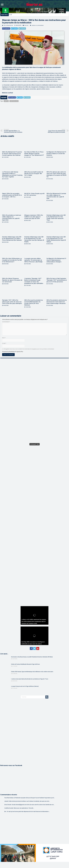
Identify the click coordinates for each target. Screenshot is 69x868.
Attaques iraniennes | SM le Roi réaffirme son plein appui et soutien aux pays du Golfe (34, 217)
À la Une (26, 25)
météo (6, 101)
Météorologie (14, 101)
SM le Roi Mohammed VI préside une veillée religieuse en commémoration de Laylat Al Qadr (56, 196)
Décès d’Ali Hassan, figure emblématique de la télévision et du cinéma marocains (32, 672)
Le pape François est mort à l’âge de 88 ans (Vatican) (25, 686)
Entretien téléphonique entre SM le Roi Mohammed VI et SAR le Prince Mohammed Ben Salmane (12, 239)
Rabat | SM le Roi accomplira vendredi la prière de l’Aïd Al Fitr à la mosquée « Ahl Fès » (12, 195)
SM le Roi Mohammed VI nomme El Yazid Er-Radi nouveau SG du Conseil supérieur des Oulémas (12, 154)
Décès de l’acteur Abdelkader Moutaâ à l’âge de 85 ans (25, 664)
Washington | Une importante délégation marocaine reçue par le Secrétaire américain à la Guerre (34, 15)
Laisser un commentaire (38, 25)
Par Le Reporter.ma (8, 25)
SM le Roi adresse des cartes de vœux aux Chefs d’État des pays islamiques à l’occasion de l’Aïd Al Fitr (56, 174)
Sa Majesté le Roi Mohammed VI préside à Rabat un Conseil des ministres (56, 154)
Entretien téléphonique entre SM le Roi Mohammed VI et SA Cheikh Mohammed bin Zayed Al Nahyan (56, 239)
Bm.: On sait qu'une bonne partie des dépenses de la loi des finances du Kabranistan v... (27, 811)
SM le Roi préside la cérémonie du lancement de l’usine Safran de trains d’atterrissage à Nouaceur (57, 302)
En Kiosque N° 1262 (35, 444)
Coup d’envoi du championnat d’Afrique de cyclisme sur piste (56, 131)
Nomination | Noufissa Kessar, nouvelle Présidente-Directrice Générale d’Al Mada (32, 657)
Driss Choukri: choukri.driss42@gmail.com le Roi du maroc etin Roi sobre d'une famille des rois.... (30, 805)
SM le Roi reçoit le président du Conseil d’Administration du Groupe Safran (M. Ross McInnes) (34, 303)
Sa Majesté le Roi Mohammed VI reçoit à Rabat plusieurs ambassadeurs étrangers (56, 260)
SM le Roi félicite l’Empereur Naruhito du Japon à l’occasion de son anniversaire (12, 280)
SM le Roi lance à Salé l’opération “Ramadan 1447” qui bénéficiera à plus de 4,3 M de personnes (57, 280)
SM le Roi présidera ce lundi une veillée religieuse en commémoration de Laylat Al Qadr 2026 (12, 218)
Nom (4, 338)
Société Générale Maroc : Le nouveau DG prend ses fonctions (13, 131)
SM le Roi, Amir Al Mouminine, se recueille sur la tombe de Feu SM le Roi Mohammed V (12, 260)
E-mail (4, 343)
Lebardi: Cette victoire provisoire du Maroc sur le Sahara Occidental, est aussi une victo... (27, 801)
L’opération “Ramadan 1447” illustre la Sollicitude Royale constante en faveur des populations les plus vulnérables (34, 281)
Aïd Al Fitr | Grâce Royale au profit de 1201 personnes (34, 194)
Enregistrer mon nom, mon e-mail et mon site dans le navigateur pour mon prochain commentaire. (29, 349)
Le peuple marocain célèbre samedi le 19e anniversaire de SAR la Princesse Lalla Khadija (33, 260)
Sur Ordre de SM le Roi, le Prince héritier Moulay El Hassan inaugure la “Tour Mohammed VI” (34, 154)
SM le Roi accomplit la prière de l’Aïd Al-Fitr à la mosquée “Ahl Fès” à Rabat (34, 174)
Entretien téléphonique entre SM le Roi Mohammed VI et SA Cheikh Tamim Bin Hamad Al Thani (56, 218)
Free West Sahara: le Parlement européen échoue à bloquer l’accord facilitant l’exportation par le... (30, 798)
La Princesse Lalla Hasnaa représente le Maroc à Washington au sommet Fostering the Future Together (12, 174)
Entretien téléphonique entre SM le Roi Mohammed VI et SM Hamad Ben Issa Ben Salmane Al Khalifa (34, 239)
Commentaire (6, 322)
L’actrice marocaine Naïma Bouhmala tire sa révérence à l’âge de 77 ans (30, 679)
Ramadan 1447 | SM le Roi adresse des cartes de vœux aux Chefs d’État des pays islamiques (12, 302)
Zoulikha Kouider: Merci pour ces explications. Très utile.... (19, 808)
